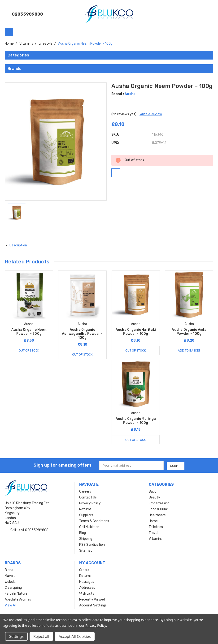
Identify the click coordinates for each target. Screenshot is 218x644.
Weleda (10, 582)
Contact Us (88, 497)
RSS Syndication (92, 545)
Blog (83, 533)
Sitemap (86, 551)
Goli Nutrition (89, 527)
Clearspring (13, 588)
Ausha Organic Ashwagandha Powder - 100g (82, 334)
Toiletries (156, 527)
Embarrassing (159, 503)
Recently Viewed (92, 599)
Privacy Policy (90, 503)
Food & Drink (158, 509)
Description (20, 245)
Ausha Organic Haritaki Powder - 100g (136, 332)
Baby (153, 492)
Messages (87, 582)
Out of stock (29, 350)
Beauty (154, 497)
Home (153, 521)
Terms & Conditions (94, 521)
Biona (9, 570)
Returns (85, 509)
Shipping (86, 539)
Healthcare (157, 515)
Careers (85, 492)
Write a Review (151, 114)
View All (11, 605)
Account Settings (93, 605)
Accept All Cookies (75, 636)
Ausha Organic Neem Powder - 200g (29, 332)
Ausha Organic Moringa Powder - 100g (136, 421)
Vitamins (156, 539)
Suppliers (86, 515)
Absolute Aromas (18, 599)
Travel (153, 533)
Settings (16, 636)
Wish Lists (87, 594)
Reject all (41, 636)
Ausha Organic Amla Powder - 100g (189, 332)
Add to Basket (189, 350)
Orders (84, 570)
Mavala (10, 576)
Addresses (87, 588)
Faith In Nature (16, 594)
